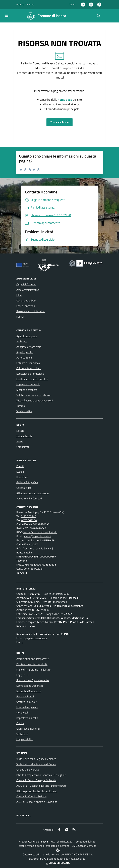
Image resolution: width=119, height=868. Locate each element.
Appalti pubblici (25, 352)
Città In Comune (87, 846)
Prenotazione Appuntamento (33, 680)
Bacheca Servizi (25, 696)
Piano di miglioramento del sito (33, 670)
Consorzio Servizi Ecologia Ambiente (36, 780)
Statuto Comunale (27, 702)
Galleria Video (24, 488)
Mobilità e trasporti (27, 390)
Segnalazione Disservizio (30, 686)
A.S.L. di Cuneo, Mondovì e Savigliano (37, 802)
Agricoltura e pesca (27, 336)
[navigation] (7, 15)
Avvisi (20, 441)
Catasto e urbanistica (28, 363)
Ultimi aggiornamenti (28, 729)
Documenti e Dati (26, 300)
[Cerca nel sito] (99, 16)
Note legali (22, 712)
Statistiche (22, 734)
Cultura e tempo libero (29, 368)
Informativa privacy (27, 707)
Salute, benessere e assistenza (33, 395)
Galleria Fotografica (27, 482)
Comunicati (23, 447)
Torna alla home (59, 122)
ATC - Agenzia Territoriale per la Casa (37, 791)
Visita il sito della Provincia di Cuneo (36, 764)
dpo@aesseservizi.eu (35, 638)
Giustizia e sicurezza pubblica (32, 379)
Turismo (21, 406)
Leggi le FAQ (23, 675)
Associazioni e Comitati (29, 498)
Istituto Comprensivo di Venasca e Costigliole (41, 775)
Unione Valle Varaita (28, 770)
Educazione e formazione (30, 374)
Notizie (20, 431)
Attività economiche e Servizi (33, 493)
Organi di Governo (26, 284)
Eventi (20, 466)
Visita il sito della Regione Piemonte (36, 759)
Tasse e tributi (24, 436)
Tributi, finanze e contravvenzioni (35, 400)
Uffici (19, 295)
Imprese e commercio (28, 384)
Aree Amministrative (28, 290)
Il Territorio (22, 477)
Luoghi (20, 472)
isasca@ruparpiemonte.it (38, 536)
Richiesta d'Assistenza (29, 691)
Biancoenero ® (37, 859)
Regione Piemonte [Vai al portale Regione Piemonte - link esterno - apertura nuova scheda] (25, 4)
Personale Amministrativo (31, 311)
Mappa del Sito (25, 739)
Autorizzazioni (24, 358)
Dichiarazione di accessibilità (32, 664)
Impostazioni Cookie (27, 718)
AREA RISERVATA (57, 863)
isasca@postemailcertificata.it (40, 532)
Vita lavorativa (24, 411)
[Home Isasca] (45, 16)
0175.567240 (28, 516)
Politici (20, 317)
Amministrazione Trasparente (33, 659)
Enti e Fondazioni (26, 306)
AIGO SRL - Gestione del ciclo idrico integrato (41, 786)
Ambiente (22, 341)
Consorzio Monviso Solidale (31, 796)
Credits (20, 723)
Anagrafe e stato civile (29, 347)
